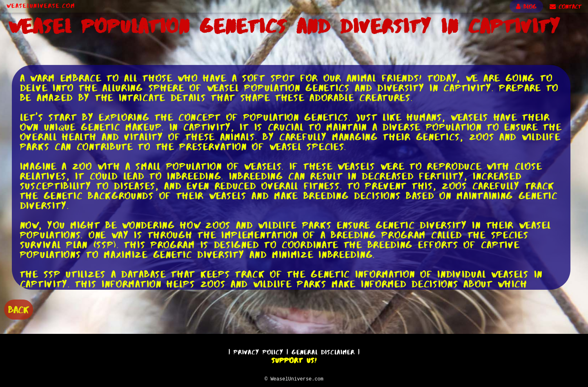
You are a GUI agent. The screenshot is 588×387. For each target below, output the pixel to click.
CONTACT (566, 7)
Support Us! (294, 359)
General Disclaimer (323, 351)
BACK (19, 309)
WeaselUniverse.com (41, 6)
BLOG (526, 7)
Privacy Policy (258, 351)
